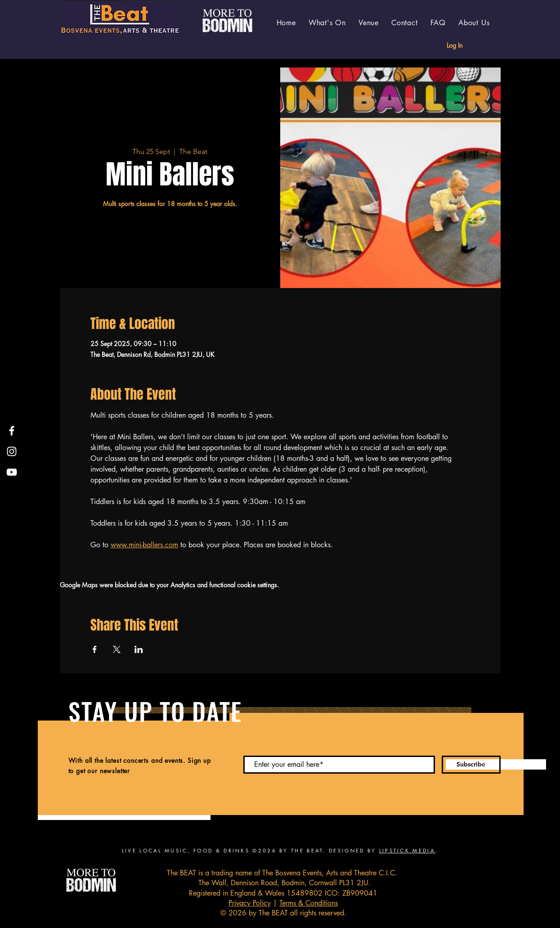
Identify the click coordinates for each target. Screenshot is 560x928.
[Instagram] (12, 451)
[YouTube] (12, 472)
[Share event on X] (117, 649)
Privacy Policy (250, 903)
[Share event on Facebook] (95, 649)
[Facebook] (12, 431)
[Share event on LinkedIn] (139, 649)
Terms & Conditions (309, 903)
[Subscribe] (471, 765)
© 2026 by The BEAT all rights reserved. (283, 913)
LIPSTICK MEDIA (407, 850)
